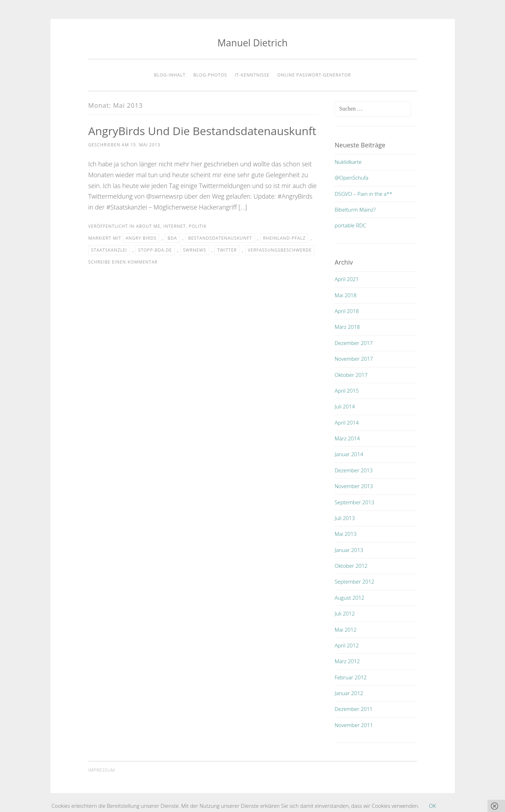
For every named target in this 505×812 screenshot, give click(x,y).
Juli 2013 (345, 518)
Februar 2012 (351, 677)
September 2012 (354, 581)
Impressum (102, 770)
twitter (227, 250)
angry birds (141, 238)
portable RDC (350, 225)
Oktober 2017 (351, 375)
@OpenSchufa (351, 178)
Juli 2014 (345, 406)
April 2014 (347, 422)
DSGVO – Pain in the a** (363, 194)
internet (174, 226)
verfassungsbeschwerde (280, 250)
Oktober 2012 (351, 566)
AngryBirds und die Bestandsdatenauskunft (203, 131)
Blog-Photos (210, 75)
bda (172, 238)
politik (198, 226)
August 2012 (349, 598)
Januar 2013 (349, 550)
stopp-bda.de (155, 250)
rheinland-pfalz (284, 238)
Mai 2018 (345, 295)
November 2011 (354, 725)
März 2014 (347, 438)
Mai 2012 (345, 630)
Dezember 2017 (353, 343)
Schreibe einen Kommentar (123, 262)
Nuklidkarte (348, 162)
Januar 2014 (349, 454)
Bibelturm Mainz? (355, 209)
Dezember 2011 (353, 709)
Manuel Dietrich (252, 43)
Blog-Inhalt (170, 75)
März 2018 (347, 327)
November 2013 (354, 486)
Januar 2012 (349, 693)
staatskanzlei (109, 250)
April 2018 (347, 311)
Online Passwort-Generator (314, 75)
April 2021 (347, 279)
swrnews (195, 250)
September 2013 (354, 502)
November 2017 (354, 359)
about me (148, 226)
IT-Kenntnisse (252, 75)
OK (432, 806)
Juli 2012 (345, 613)
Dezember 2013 (353, 470)
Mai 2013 (345, 534)
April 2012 (347, 645)
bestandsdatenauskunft (220, 238)
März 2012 (347, 661)
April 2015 (347, 391)
